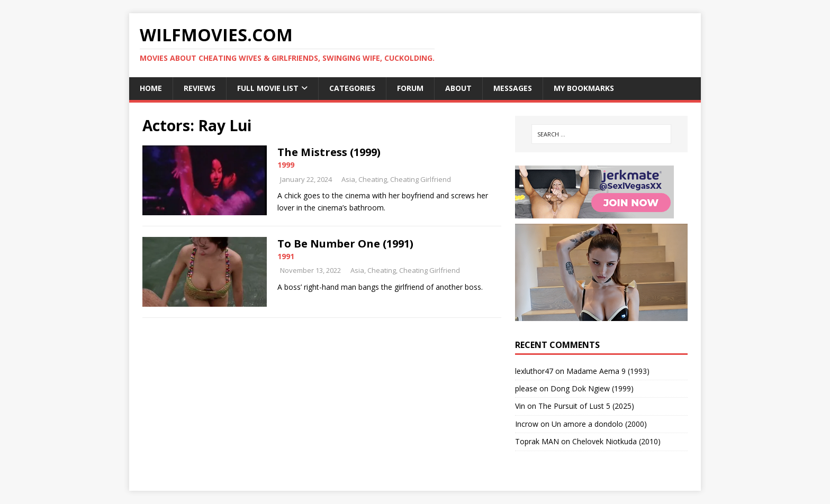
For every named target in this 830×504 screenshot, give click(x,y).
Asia (348, 179)
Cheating (373, 179)
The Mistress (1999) (329, 152)
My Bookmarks (584, 88)
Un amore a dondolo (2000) (599, 424)
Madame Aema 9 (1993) (608, 371)
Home (151, 88)
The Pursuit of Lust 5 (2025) (586, 406)
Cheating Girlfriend (421, 179)
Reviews (200, 88)
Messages (513, 88)
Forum (410, 88)
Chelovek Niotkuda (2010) (616, 441)
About (458, 88)
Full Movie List (268, 88)
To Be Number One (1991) (345, 244)
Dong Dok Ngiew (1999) (592, 388)
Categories (352, 88)
